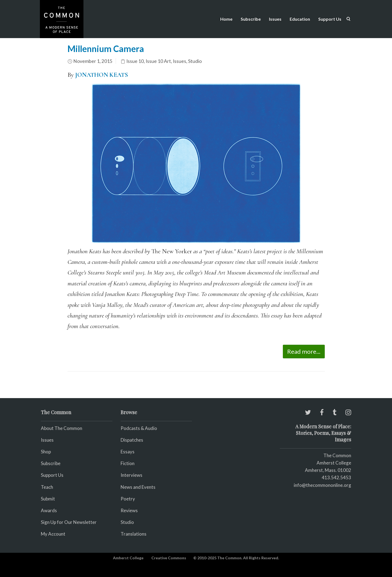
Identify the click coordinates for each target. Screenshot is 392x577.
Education (300, 19)
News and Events (138, 487)
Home (226, 19)
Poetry (128, 499)
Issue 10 (135, 61)
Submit (48, 499)
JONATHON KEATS (102, 75)
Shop (46, 452)
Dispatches (132, 440)
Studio (195, 61)
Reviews (129, 510)
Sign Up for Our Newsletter (69, 522)
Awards (49, 510)
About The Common (62, 428)
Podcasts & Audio (139, 428)
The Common (337, 455)
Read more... (304, 351)
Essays (128, 452)
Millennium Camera (106, 49)
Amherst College (128, 558)
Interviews (131, 475)
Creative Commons (169, 558)
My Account (53, 534)
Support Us (330, 19)
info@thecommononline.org (322, 485)
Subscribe (251, 19)
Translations (134, 534)
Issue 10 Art (158, 61)
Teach (47, 487)
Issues (275, 19)
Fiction (128, 463)
